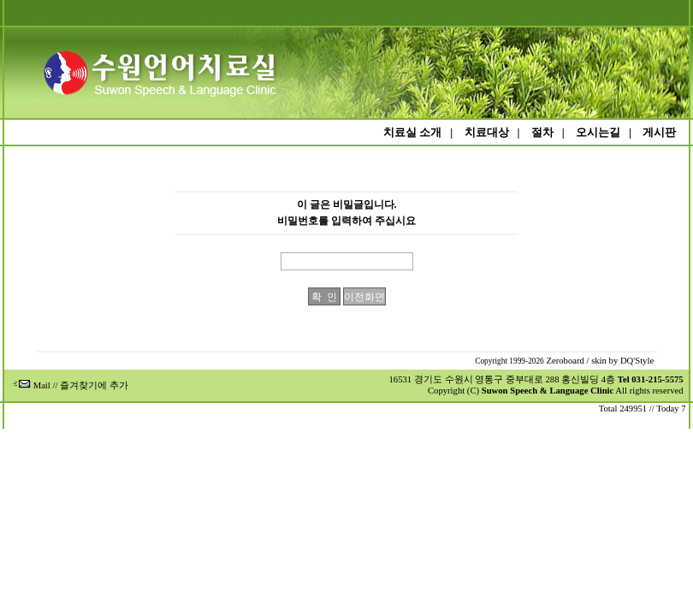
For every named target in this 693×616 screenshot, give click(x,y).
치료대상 (487, 132)
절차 (542, 132)
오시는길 (598, 132)
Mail (31, 385)
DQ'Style (637, 361)
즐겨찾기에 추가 (94, 385)
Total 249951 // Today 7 (643, 409)
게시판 (659, 132)
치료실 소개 (412, 132)
